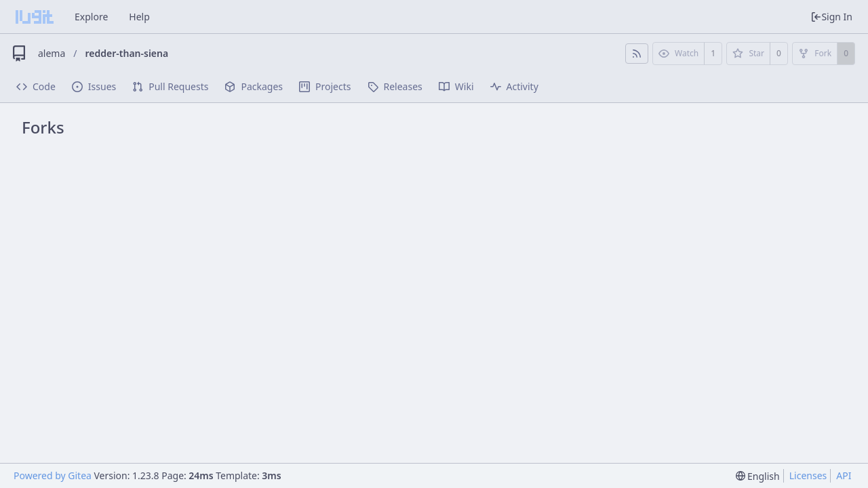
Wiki (456, 86)
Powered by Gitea (53, 475)
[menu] (758, 476)
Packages (254, 86)
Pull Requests (170, 86)
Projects (325, 86)
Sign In (831, 17)
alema (52, 53)
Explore (91, 17)
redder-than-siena (127, 53)
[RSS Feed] (637, 54)
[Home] (35, 17)
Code (36, 86)
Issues (94, 86)
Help (139, 17)
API (844, 475)
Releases (395, 86)
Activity (514, 86)
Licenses (808, 475)
